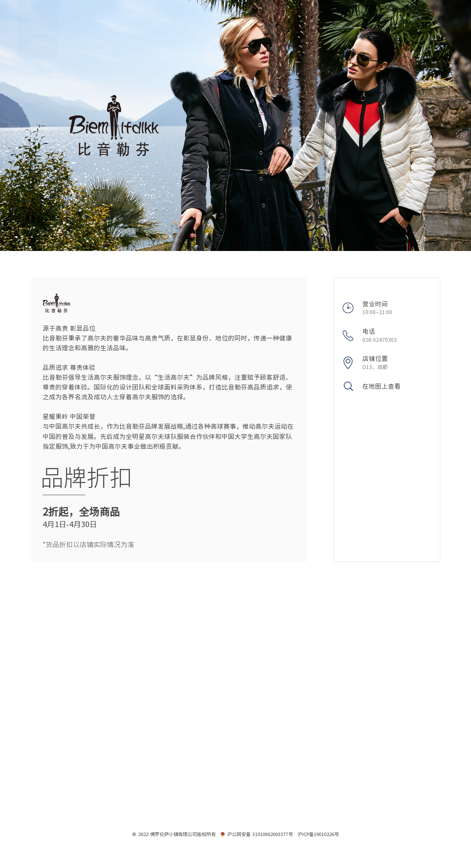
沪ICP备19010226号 (318, 834)
